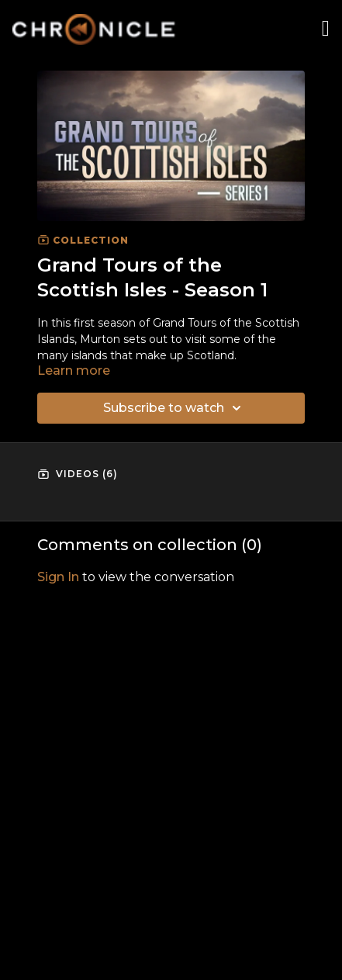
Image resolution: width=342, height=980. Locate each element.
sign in (58, 577)
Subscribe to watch (174, 408)
